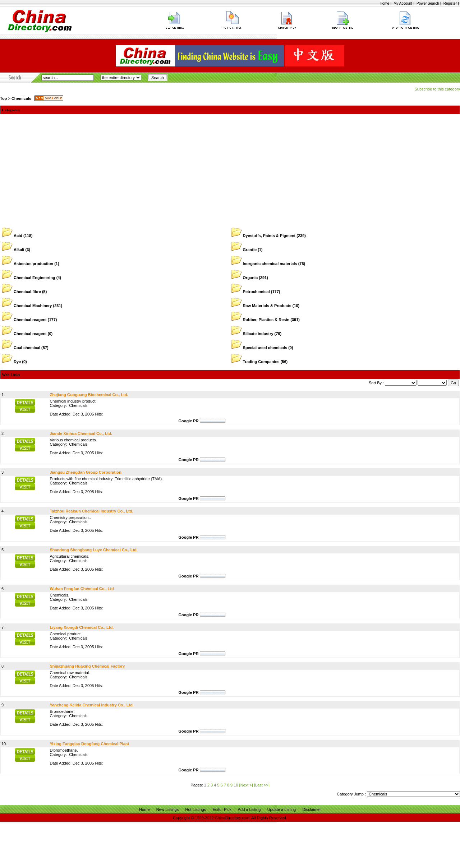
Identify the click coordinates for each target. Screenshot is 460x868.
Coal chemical (27, 348)
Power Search (428, 3)
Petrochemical (256, 292)
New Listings (167, 809)
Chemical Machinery (33, 306)
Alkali (19, 250)
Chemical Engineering (34, 278)
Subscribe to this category (437, 89)
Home (384, 3)
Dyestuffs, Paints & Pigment (269, 236)
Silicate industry (258, 334)
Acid (18, 236)
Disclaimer (311, 809)
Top (3, 98)
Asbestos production (33, 264)
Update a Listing (282, 809)
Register (450, 3)
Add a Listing (249, 809)
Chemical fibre (27, 292)
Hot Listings (196, 809)
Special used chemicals (265, 348)
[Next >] (246, 785)
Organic (250, 278)
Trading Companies (261, 362)
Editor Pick (222, 809)
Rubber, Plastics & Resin (266, 320)
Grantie (250, 250)
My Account (403, 3)
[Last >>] (262, 785)
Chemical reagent (30, 320)
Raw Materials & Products (267, 306)
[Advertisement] (230, 168)
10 (236, 785)
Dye (17, 362)
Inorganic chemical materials (270, 264)
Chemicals (21, 98)
